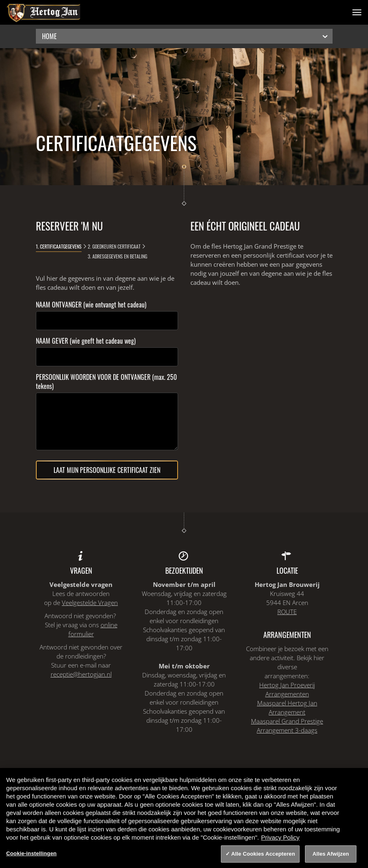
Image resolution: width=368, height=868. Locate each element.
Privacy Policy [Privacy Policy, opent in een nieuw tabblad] (280, 837)
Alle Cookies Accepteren (263, 854)
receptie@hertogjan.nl (81, 674)
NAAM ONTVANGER (91, 305)
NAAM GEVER (86, 341)
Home (186, 36)
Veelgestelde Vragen (90, 603)
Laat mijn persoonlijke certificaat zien (107, 470)
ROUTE (287, 612)
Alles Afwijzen (331, 854)
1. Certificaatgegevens (59, 246)
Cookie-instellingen (31, 853)
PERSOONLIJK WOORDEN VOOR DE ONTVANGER (106, 382)
